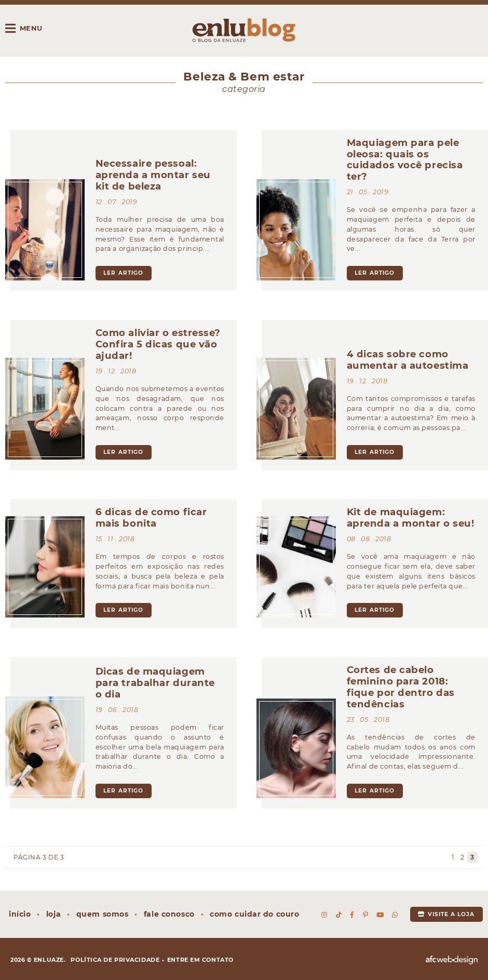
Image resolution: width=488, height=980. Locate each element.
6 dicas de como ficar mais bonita (151, 518)
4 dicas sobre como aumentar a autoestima (408, 360)
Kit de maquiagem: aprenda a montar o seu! (411, 518)
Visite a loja (446, 914)
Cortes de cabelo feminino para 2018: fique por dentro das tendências (401, 687)
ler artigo (123, 273)
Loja (53, 914)
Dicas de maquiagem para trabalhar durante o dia (155, 683)
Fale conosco (169, 914)
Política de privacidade (115, 960)
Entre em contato (200, 960)
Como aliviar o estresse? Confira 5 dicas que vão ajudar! (158, 344)
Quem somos (103, 914)
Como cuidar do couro (254, 914)
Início (20, 914)
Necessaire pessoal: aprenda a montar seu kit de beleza (153, 175)
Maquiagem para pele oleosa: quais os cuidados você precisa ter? (405, 160)
